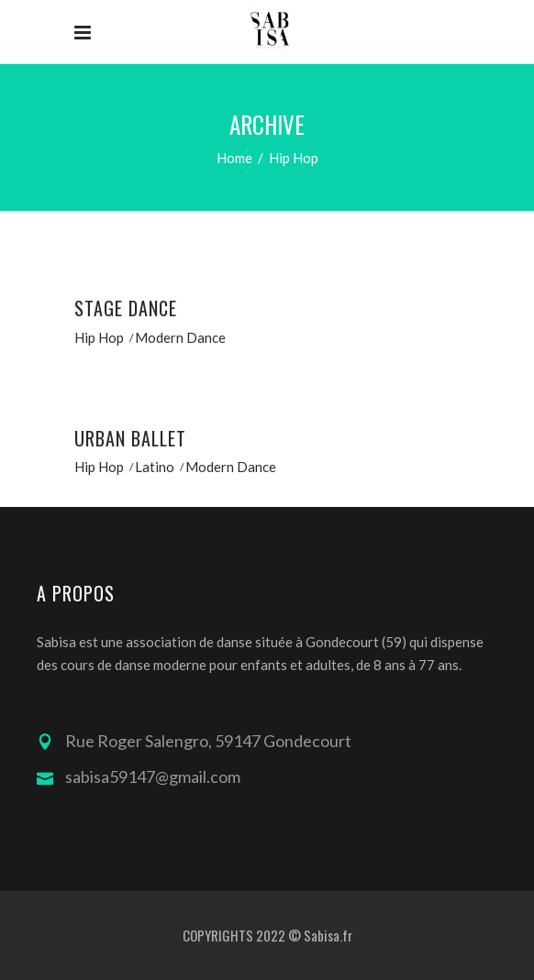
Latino (155, 467)
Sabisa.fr (328, 935)
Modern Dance (180, 337)
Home (234, 158)
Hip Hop (99, 337)
